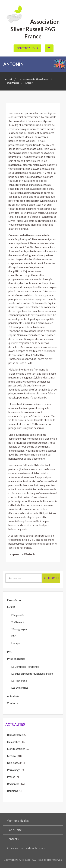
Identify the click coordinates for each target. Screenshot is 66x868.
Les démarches (20, 688)
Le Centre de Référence (25, 667)
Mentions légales (18, 821)
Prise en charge (16, 659)
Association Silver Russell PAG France (33, 29)
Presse (11, 777)
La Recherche (19, 681)
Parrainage (14, 770)
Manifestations (16, 749)
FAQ (14, 636)
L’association (15, 600)
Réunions (12, 791)
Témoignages (19, 629)
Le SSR (11, 607)
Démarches (14, 742)
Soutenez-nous (27, 48)
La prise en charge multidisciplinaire (32, 674)
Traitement (18, 622)
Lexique (16, 643)
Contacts (12, 703)
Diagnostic (18, 615)
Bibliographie (15, 735)
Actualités (13, 696)
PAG (10, 652)
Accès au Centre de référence (26, 848)
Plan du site (14, 830)
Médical (12, 756)
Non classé (13, 763)
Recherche (13, 784)
